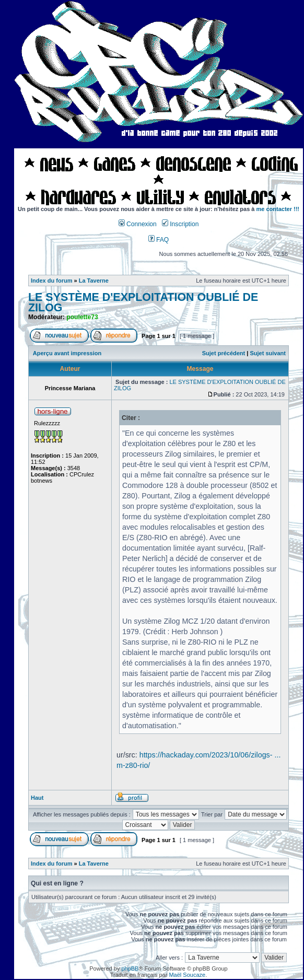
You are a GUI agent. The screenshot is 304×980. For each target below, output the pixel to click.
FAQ (159, 240)
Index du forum (51, 281)
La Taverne (94, 281)
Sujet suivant (267, 353)
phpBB (130, 969)
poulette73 (82, 317)
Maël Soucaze (187, 975)
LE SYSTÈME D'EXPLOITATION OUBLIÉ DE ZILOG (143, 302)
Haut (37, 798)
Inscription (180, 224)
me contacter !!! (278, 209)
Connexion (138, 224)
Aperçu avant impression (67, 353)
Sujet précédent (224, 353)
